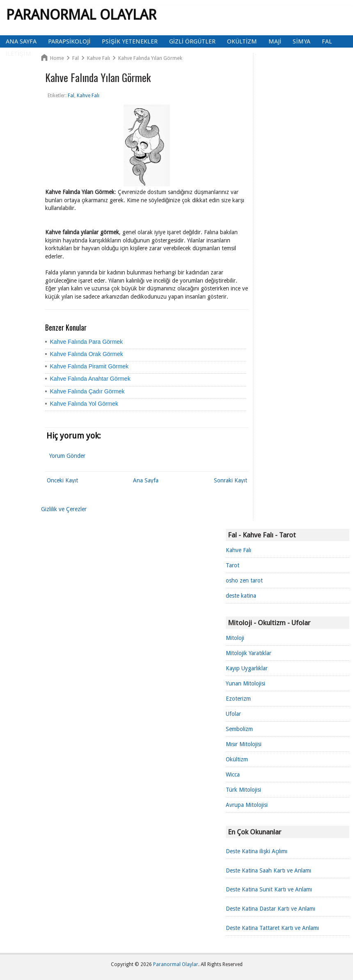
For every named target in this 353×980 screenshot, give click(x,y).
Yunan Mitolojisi (245, 683)
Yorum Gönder (67, 456)
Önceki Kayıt (62, 480)
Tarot (233, 565)
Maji (275, 41)
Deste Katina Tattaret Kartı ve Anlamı (272, 928)
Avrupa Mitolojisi (247, 805)
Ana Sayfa (21, 41)
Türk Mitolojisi (243, 790)
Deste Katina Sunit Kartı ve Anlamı (269, 889)
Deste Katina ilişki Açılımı (257, 851)
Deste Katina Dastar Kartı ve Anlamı (270, 909)
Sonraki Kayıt (230, 480)
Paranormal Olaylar (81, 15)
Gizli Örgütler (192, 41)
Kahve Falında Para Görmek (86, 342)
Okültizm (242, 41)
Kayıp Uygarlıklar (247, 668)
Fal (327, 41)
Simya (301, 41)
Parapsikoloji (69, 41)
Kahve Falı (238, 550)
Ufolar (233, 714)
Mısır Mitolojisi (244, 744)
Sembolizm (239, 729)
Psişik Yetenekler (130, 41)
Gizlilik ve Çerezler (64, 509)
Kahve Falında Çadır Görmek (87, 391)
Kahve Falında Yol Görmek (84, 404)
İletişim (18, 54)
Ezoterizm (238, 699)
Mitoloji (235, 638)
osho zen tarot (244, 580)
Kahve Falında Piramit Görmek (89, 366)
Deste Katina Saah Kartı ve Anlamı (268, 870)
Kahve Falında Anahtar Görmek (90, 379)
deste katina (241, 596)
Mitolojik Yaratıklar (249, 653)
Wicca (233, 774)
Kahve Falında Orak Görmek (87, 354)
